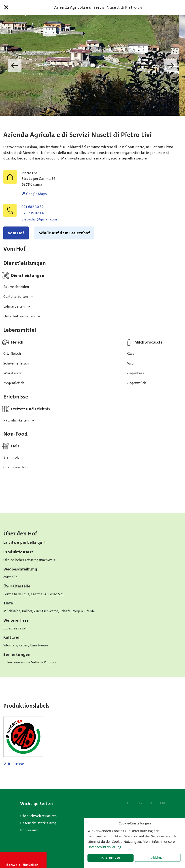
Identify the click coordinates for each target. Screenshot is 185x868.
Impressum (29, 830)
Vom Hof (16, 233)
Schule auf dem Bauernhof (64, 233)
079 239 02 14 (33, 213)
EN (163, 803)
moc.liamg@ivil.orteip (39, 219)
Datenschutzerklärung (38, 823)
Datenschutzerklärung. (105, 847)
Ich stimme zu (111, 858)
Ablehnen (158, 858)
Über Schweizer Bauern (38, 816)
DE (129, 803)
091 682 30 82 (33, 207)
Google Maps (36, 194)
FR (141, 803)
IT (151, 803)
